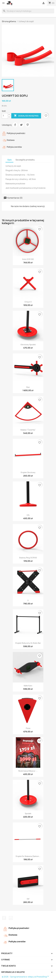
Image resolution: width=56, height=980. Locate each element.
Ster (28, 387)
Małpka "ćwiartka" (28, 430)
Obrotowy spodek (28, 345)
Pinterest (28, 125)
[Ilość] (5, 116)
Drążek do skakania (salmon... (28, 856)
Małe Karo (28, 686)
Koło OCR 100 (28, 259)
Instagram (11, 918)
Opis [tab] (9, 160)
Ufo (28, 515)
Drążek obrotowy (28, 472)
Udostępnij (15, 125)
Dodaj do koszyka (26, 116)
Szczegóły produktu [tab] (25, 160)
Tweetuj (21, 125)
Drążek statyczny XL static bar (28, 643)
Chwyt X (28, 302)
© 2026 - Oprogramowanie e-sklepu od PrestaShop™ (25, 977)
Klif (28, 899)
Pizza (28, 728)
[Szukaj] (28, 11)
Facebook (4, 918)
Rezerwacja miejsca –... (28, 771)
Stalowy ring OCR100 (28, 558)
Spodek (28, 813)
